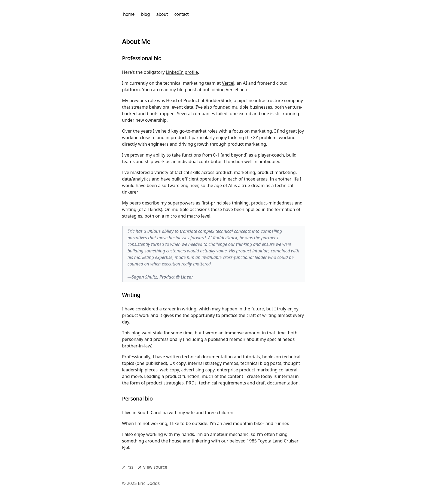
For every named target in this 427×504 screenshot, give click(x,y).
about (162, 14)
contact (182, 14)
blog (145, 14)
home (129, 14)
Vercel (228, 83)
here (244, 90)
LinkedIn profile (182, 72)
